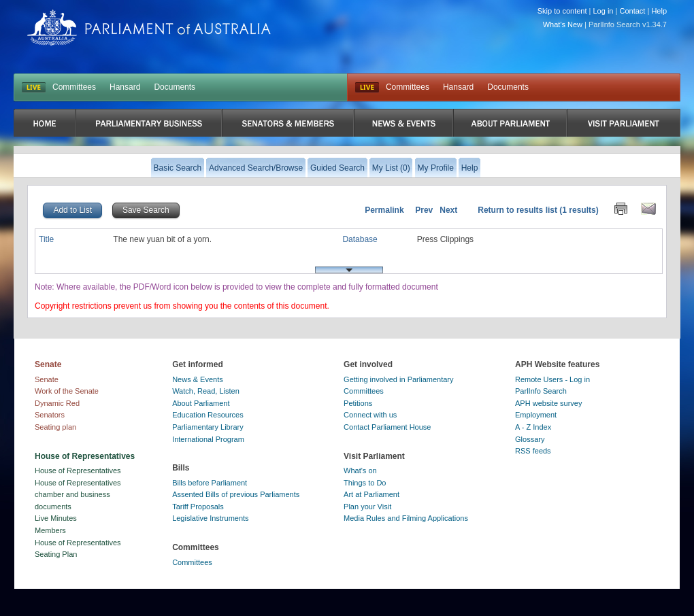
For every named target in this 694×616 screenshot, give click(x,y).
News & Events (198, 379)
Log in (604, 11)
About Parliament (201, 403)
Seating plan (55, 427)
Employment (536, 415)
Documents (175, 87)
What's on (360, 470)
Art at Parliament (371, 494)
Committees (74, 87)
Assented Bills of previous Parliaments (236, 494)
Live (367, 88)
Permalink (384, 210)
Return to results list (517, 210)
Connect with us (370, 415)
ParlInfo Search (541, 391)
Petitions (358, 403)
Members (50, 530)
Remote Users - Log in (552, 379)
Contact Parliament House (387, 427)
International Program (208, 439)
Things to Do (365, 483)
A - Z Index (533, 427)
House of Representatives (78, 470)
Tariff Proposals (198, 507)
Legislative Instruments (211, 518)
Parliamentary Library (208, 427)
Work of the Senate (67, 391)
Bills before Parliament (210, 483)
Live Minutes (56, 518)
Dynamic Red (57, 403)
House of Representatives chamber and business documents (78, 495)
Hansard (125, 87)
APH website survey (548, 403)
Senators (50, 415)
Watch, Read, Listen (206, 391)
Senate (47, 379)
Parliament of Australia (149, 28)
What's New (563, 24)
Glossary (530, 439)
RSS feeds (533, 451)
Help (659, 11)
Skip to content (562, 11)
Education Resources (208, 415)
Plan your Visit (367, 507)
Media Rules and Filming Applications (406, 518)
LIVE (34, 88)
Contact (632, 11)
